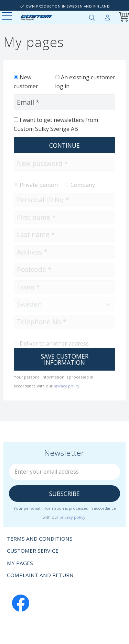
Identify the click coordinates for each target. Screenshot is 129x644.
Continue (64, 145)
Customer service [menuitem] (33, 551)
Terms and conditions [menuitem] (40, 539)
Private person (39, 185)
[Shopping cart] (122, 18)
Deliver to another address (54, 343)
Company (83, 185)
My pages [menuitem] (107, 16)
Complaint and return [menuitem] (40, 575)
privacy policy (67, 386)
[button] (8, 16)
